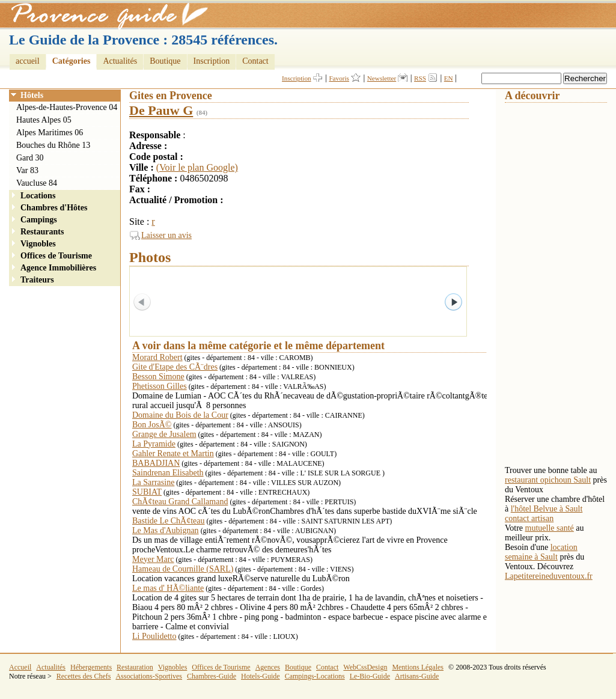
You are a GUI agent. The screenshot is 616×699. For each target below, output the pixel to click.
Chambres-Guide (212, 676)
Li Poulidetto (154, 636)
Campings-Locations (315, 676)
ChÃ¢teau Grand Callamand (180, 502)
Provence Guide (105, 15)
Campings (39, 220)
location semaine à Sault (541, 552)
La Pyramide (154, 444)
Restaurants (42, 232)
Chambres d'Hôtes (54, 208)
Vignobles (38, 244)
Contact (255, 61)
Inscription (212, 61)
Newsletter (382, 78)
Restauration (135, 667)
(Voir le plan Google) (197, 167)
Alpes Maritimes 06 (50, 133)
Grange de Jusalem (164, 434)
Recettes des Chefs (84, 676)
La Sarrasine (153, 482)
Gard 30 (30, 158)
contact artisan (529, 518)
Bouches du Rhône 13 (53, 145)
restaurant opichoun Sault (548, 480)
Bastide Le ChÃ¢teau (169, 521)
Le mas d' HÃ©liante (168, 588)
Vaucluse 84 (37, 183)
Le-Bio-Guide (370, 676)
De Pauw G (161, 110)
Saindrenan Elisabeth (168, 473)
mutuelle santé (550, 528)
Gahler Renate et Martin (173, 453)
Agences (268, 667)
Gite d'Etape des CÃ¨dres (175, 367)
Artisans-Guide (417, 676)
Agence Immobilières (58, 268)
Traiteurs (37, 280)
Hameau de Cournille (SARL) (183, 569)
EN (449, 78)
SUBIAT (147, 492)
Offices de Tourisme (56, 256)
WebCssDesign (365, 667)
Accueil (20, 667)
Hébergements (91, 667)
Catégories (72, 61)
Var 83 (27, 170)
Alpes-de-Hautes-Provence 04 (67, 107)
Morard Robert (157, 357)
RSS (420, 78)
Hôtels (32, 95)
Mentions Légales (418, 667)
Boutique (165, 61)
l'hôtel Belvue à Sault (547, 509)
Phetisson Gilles (160, 386)
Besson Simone (158, 377)
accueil (28, 61)
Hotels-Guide (261, 676)
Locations (38, 196)
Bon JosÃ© (152, 425)
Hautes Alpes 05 (44, 120)
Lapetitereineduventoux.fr (549, 576)
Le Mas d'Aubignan (166, 530)
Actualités (120, 61)
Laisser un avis (166, 235)
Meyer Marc (153, 559)
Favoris (339, 78)
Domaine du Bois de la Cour (180, 415)
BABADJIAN (156, 463)
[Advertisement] (553, 283)
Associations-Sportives (149, 676)
